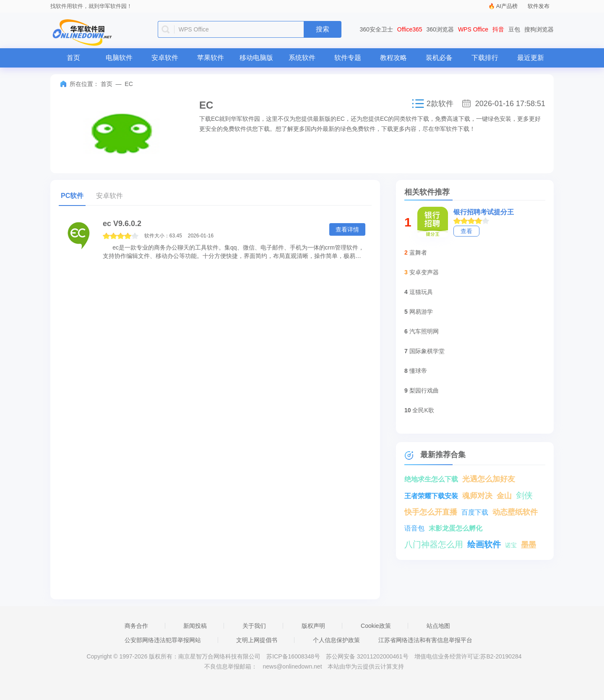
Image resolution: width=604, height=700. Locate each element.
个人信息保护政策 (336, 640)
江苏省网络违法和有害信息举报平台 (425, 640)
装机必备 (439, 58)
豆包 (514, 29)
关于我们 (254, 626)
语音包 (414, 528)
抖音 (498, 29)
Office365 (410, 29)
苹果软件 (211, 58)
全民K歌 (423, 410)
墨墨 (528, 545)
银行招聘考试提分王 (484, 212)
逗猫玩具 (421, 292)
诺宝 (511, 545)
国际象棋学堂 (427, 351)
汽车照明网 (424, 331)
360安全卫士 (376, 29)
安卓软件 (165, 58)
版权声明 (313, 626)
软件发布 (539, 6)
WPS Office (473, 29)
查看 (466, 231)
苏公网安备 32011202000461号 (368, 656)
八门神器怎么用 (434, 544)
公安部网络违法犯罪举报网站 (163, 640)
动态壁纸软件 (515, 512)
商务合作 (136, 626)
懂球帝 (418, 371)
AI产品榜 (507, 6)
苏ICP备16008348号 (293, 656)
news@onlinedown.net (292, 666)
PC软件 (72, 196)
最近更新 (531, 58)
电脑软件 (119, 58)
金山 (504, 496)
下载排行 (485, 58)
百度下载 (475, 512)
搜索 (323, 29)
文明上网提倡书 (257, 640)
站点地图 (438, 626)
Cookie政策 (376, 626)
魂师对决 (477, 496)
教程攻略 (393, 58)
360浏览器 (440, 29)
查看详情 (347, 229)
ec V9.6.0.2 (122, 224)
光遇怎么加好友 (489, 479)
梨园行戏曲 (424, 390)
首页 (73, 58)
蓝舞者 (418, 252)
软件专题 (348, 58)
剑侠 (524, 495)
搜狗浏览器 (539, 29)
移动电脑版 (256, 58)
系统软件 (302, 58)
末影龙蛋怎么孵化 (456, 528)
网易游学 (421, 312)
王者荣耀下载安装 (431, 496)
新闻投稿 (195, 626)
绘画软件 (484, 544)
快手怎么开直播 (431, 512)
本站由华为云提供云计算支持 (366, 666)
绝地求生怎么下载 (431, 479)
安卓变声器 (424, 272)
